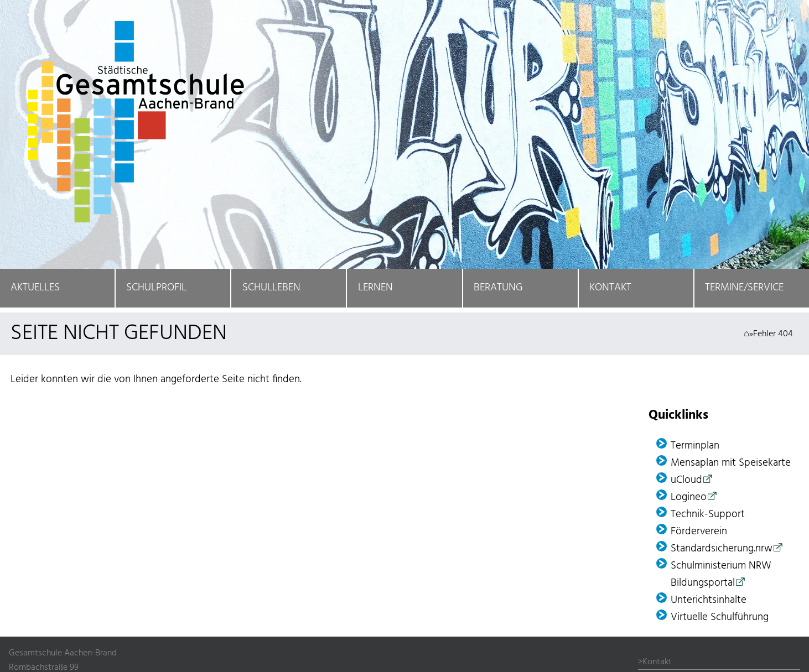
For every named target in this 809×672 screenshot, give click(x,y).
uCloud (686, 480)
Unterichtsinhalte (709, 600)
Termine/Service (744, 288)
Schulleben (271, 288)
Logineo (689, 498)
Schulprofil (156, 288)
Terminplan (695, 446)
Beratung (498, 288)
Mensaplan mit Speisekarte (731, 463)
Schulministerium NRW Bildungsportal (721, 575)
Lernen (375, 288)
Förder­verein (699, 532)
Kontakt (610, 288)
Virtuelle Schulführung (720, 618)
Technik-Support (708, 515)
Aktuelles (35, 288)
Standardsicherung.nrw (722, 549)
